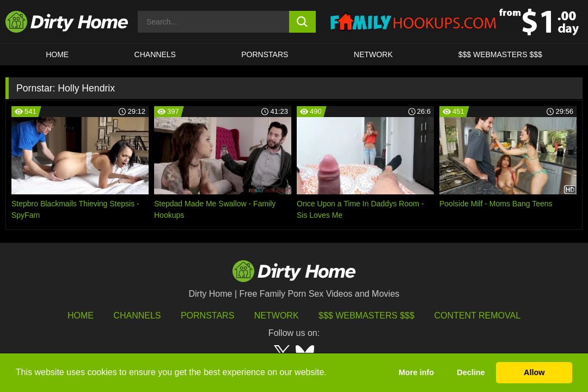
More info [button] (416, 372)
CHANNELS (155, 54)
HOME (57, 54)
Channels (137, 316)
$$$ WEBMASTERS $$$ (500, 54)
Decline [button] (471, 372)
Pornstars (265, 54)
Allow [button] (534, 372)
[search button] (302, 22)
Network (373, 54)
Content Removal (478, 316)
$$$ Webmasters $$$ (366, 316)
